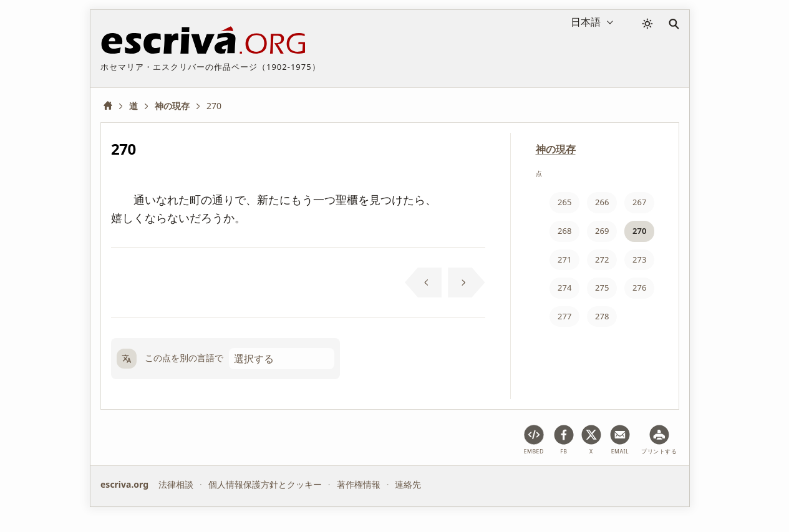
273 (639, 259)
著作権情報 (359, 484)
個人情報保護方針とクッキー (265, 484)
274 (564, 288)
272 (602, 259)
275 (602, 288)
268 (564, 231)
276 (639, 288)
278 (602, 316)
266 (602, 202)
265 (564, 202)
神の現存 (556, 149)
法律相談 (176, 484)
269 (602, 231)
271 (564, 259)
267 (639, 202)
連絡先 (408, 484)
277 (564, 316)
